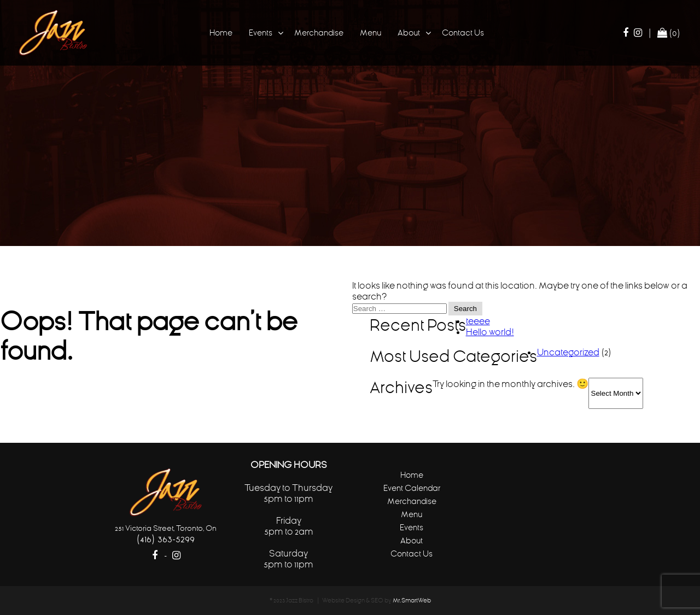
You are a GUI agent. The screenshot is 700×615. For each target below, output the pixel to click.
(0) (669, 33)
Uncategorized (568, 352)
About (409, 33)
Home (221, 33)
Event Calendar (412, 488)
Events (261, 33)
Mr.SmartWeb (412, 601)
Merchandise (319, 33)
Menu (371, 33)
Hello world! (490, 332)
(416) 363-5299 (165, 539)
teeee (478, 321)
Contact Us (463, 33)
